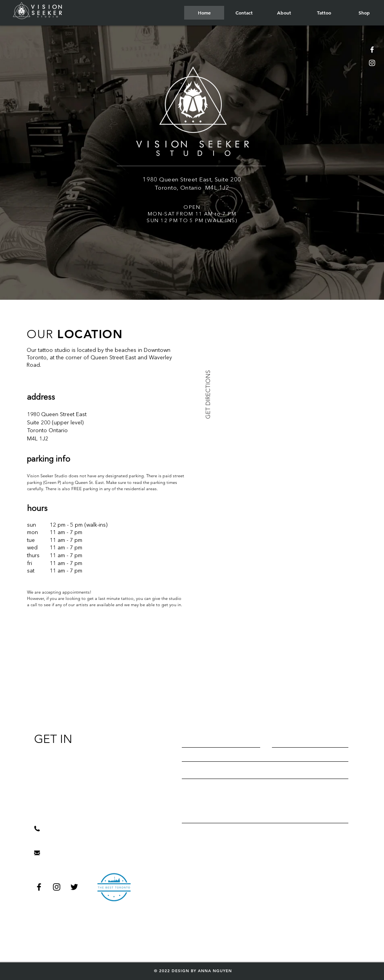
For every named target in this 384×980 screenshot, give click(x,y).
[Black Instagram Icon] (57, 887)
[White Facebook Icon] (372, 50)
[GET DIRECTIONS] (208, 395)
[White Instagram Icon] (372, 63)
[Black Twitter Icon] (74, 887)
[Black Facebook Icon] (39, 887)
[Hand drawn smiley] (114, 887)
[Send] (266, 842)
